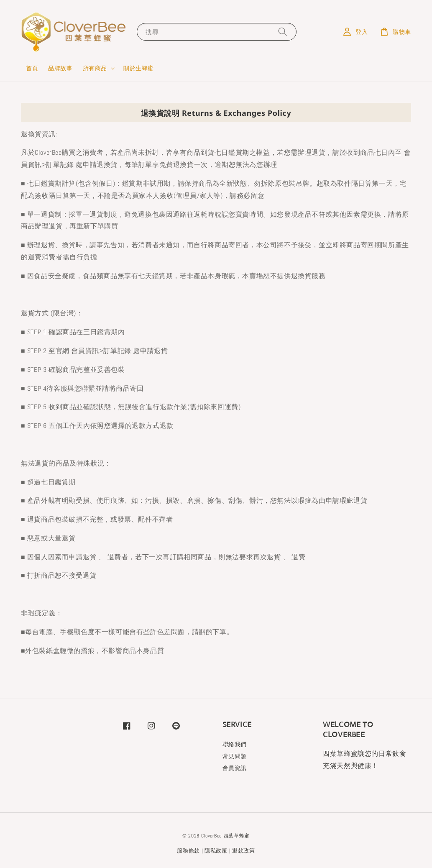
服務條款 (188, 851)
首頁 (32, 68)
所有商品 (95, 68)
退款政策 (244, 851)
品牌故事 (60, 68)
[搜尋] (283, 32)
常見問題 (235, 756)
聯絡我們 (235, 744)
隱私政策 (216, 851)
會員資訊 (235, 768)
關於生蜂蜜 (139, 68)
